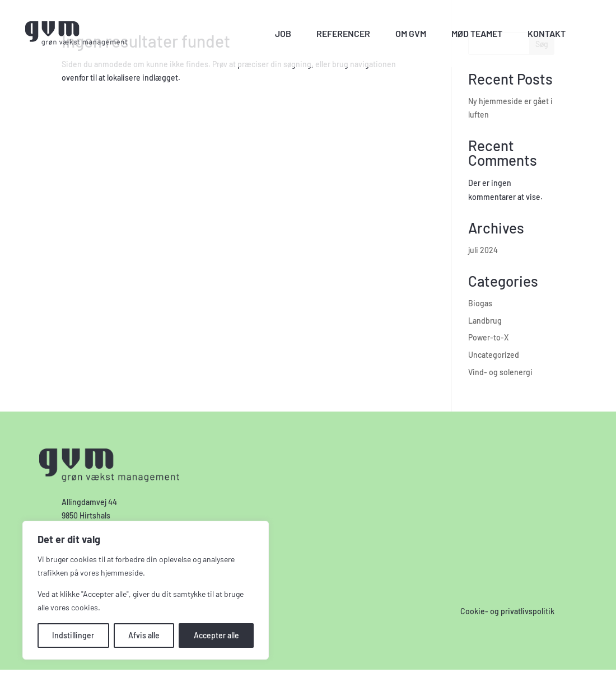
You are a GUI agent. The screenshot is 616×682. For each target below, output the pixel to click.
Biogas (480, 303)
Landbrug (485, 321)
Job (283, 33)
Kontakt (547, 33)
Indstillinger (73, 635)
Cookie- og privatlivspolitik (507, 611)
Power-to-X (488, 337)
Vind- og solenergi (500, 372)
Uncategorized (494, 355)
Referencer (343, 33)
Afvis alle (144, 635)
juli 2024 (483, 250)
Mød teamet (477, 33)
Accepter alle (216, 635)
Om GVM (411, 33)
